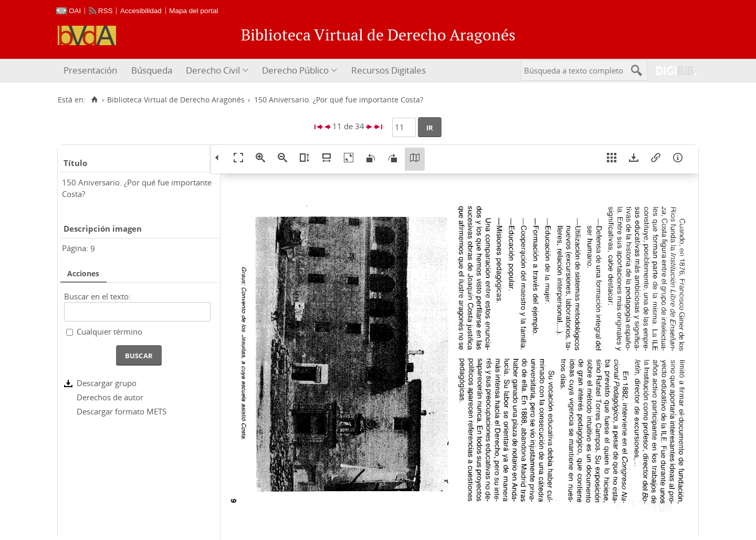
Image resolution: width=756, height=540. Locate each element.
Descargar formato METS (122, 411)
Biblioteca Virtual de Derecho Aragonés (176, 100)
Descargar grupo (107, 383)
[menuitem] (92, 71)
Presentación (90, 70)
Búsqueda (152, 70)
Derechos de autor (110, 397)
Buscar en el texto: (97, 296)
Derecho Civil (213, 70)
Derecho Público (295, 70)
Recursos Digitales (388, 70)
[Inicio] (94, 100)
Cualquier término (109, 331)
